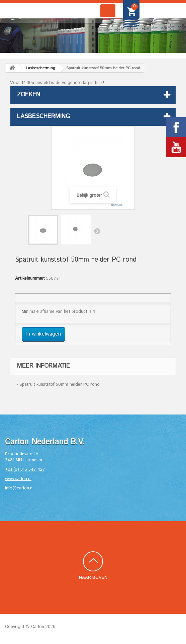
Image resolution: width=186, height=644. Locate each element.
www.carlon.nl (18, 479)
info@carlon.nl (19, 488)
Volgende (97, 231)
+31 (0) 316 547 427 (25, 470)
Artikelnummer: (30, 279)
